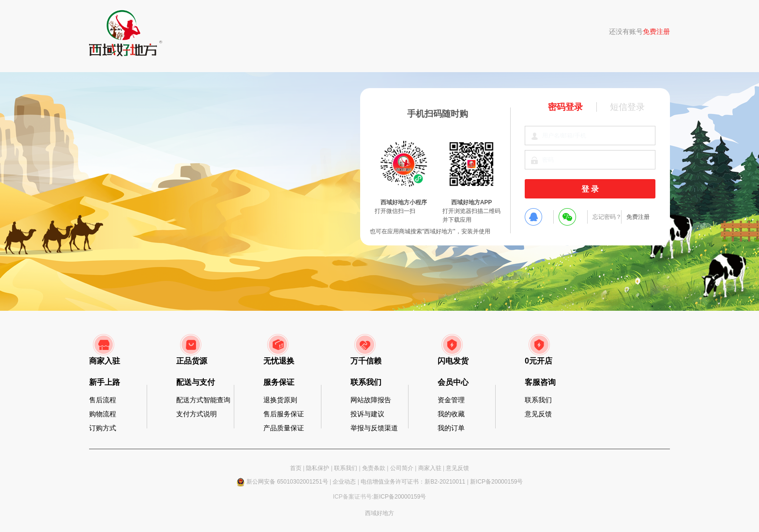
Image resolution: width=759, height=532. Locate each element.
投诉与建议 (367, 414)
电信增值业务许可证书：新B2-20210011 (413, 482)
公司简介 (402, 468)
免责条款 (374, 468)
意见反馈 (538, 414)
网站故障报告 (371, 400)
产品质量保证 (284, 428)
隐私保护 (318, 468)
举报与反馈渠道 (374, 428)
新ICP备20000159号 (496, 482)
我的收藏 (451, 414)
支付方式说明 (197, 414)
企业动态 (344, 482)
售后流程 (103, 400)
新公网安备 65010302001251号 (287, 482)
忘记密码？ (607, 217)
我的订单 (451, 428)
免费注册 (656, 31)
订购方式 (103, 428)
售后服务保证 (284, 414)
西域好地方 (379, 513)
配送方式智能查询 (203, 400)
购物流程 (103, 414)
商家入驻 (430, 468)
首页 (296, 468)
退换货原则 (280, 400)
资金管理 (451, 400)
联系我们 (538, 400)
